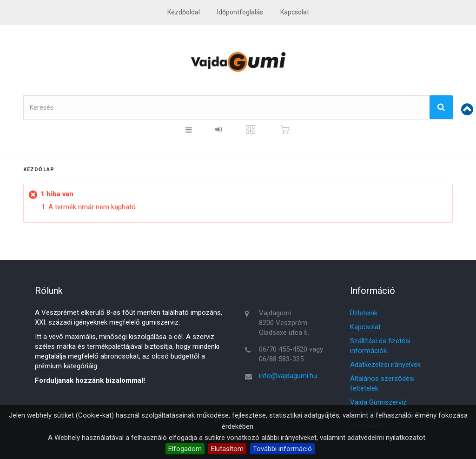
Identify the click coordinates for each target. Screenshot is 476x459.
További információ (282, 449)
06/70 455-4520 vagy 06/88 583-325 (291, 354)
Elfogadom (185, 449)
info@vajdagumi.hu (288, 376)
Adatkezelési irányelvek (385, 365)
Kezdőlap (39, 170)
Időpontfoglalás (240, 12)
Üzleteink (364, 313)
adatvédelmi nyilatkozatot (386, 438)
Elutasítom (227, 449)
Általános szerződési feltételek (382, 383)
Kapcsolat (365, 327)
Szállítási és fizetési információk (380, 346)
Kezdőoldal (184, 12)
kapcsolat (295, 12)
